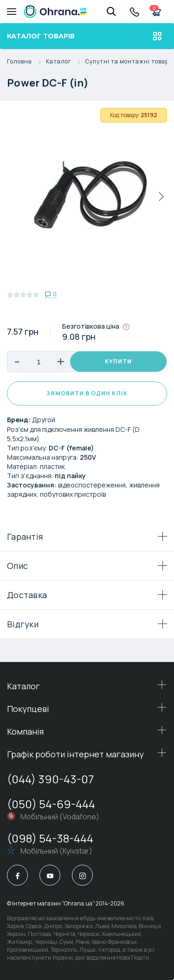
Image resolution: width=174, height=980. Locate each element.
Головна (26, 62)
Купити (118, 361)
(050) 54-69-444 (51, 804)
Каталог (66, 62)
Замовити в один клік (87, 393)
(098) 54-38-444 (50, 838)
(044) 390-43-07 (50, 779)
